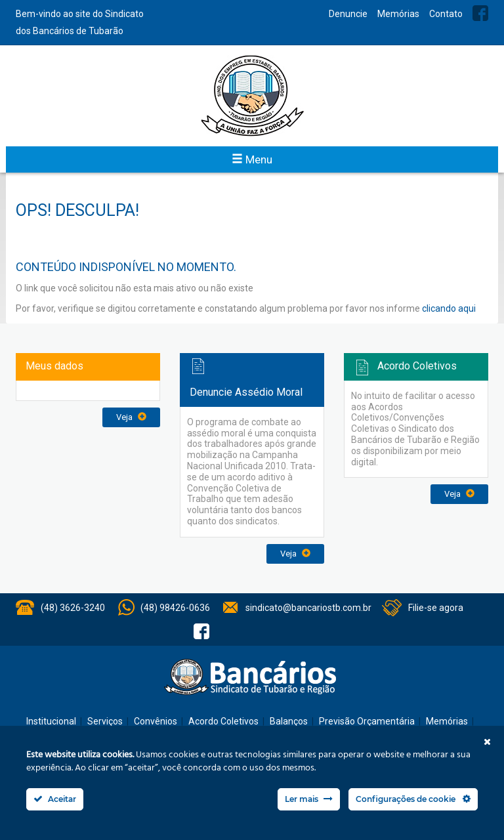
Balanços (289, 721)
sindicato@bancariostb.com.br (308, 608)
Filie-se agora (436, 608)
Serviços (105, 721)
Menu (252, 159)
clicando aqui (449, 308)
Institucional (51, 721)
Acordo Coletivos (223, 721)
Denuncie (348, 14)
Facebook (480, 13)
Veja (131, 417)
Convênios (156, 721)
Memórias (398, 14)
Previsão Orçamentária (367, 721)
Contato (446, 14)
